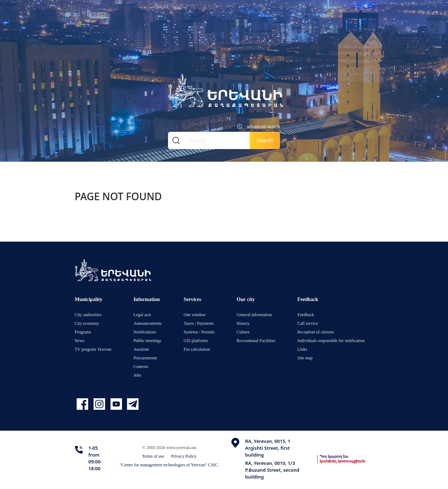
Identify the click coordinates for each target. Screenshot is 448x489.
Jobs (137, 375)
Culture (243, 332)
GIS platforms (196, 340)
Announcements (148, 323)
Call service (308, 323)
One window (195, 315)
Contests (141, 366)
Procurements (145, 358)
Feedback (306, 315)
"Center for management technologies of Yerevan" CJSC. (169, 465)
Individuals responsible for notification (331, 340)
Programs (83, 332)
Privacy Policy (184, 456)
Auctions (141, 349)
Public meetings (147, 340)
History (243, 323)
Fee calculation (197, 349)
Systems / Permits (199, 332)
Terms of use (153, 456)
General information (254, 315)
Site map (305, 358)
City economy (87, 323)
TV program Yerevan (93, 349)
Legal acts (142, 315)
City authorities (88, 315)
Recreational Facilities (256, 340)
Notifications (145, 332)
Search (265, 140)
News (80, 340)
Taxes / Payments (199, 323)
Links (302, 349)
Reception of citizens (316, 332)
